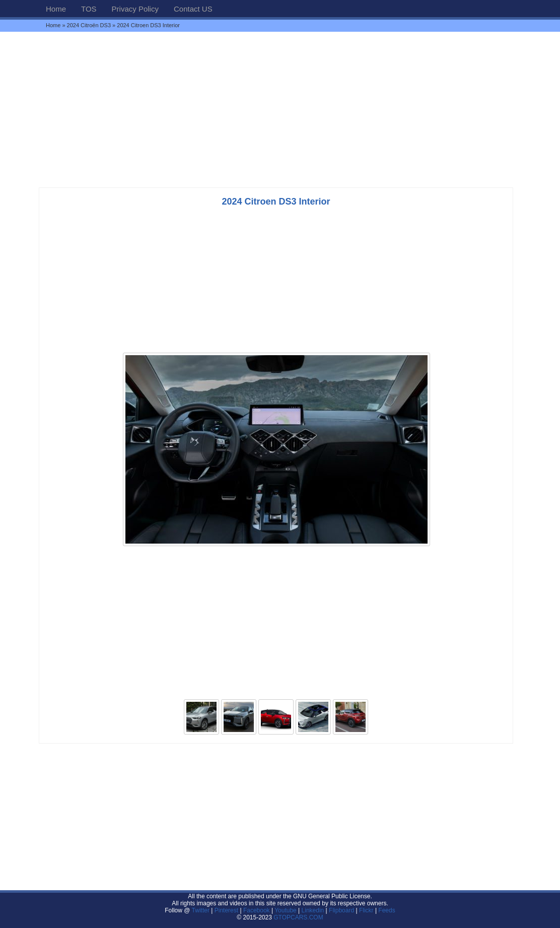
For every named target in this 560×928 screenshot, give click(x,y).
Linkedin (313, 910)
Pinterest (226, 910)
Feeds (387, 910)
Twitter (202, 910)
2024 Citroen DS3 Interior (276, 202)
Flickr (366, 910)
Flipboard (341, 910)
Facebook (257, 910)
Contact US (193, 9)
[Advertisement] (280, 109)
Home (56, 9)
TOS (89, 9)
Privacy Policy (135, 9)
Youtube (286, 910)
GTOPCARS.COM (298, 917)
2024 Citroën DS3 (89, 25)
